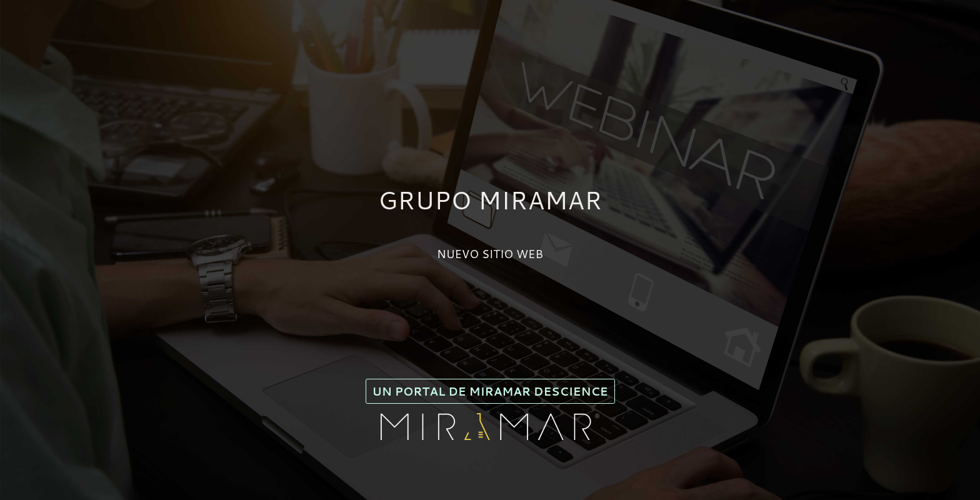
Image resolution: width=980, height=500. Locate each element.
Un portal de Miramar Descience (490, 391)
